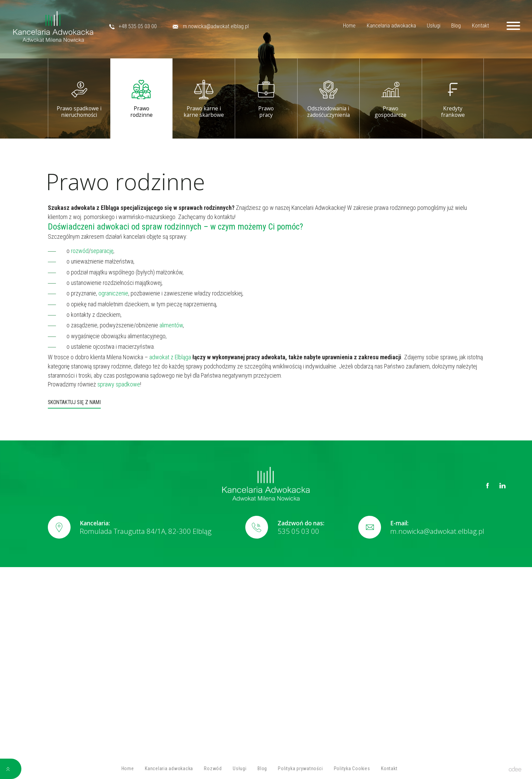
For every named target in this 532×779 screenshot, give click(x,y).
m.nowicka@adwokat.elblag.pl (218, 26)
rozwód (79, 251)
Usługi (426, 26)
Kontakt (473, 26)
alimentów (170, 325)
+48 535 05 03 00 (141, 26)
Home (342, 26)
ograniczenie (113, 293)
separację (102, 251)
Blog (449, 26)
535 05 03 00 (298, 531)
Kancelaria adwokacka (384, 26)
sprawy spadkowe (118, 384)
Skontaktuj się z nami (74, 403)
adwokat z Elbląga (169, 357)
